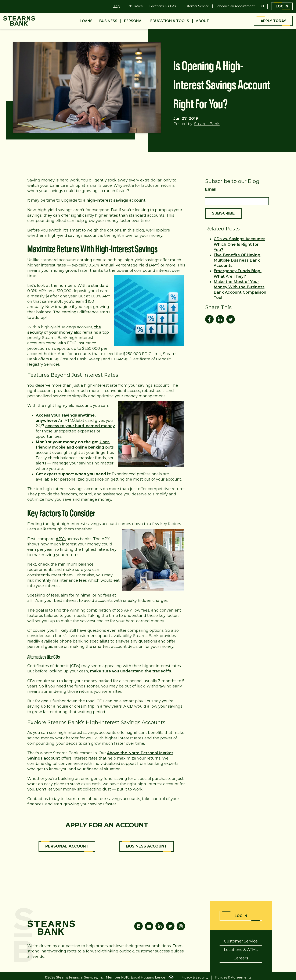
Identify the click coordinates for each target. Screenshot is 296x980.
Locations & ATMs (163, 6)
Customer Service (196, 6)
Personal (134, 21)
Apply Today (273, 21)
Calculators (134, 6)
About (202, 21)
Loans (86, 21)
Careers (241, 958)
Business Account (147, 846)
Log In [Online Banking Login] (241, 916)
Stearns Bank (207, 124)
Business (108, 21)
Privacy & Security (194, 977)
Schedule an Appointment (235, 6)
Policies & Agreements (233, 977)
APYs (61, 539)
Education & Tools (170, 21)
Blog (116, 6)
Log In (282, 6)
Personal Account (67, 846)
